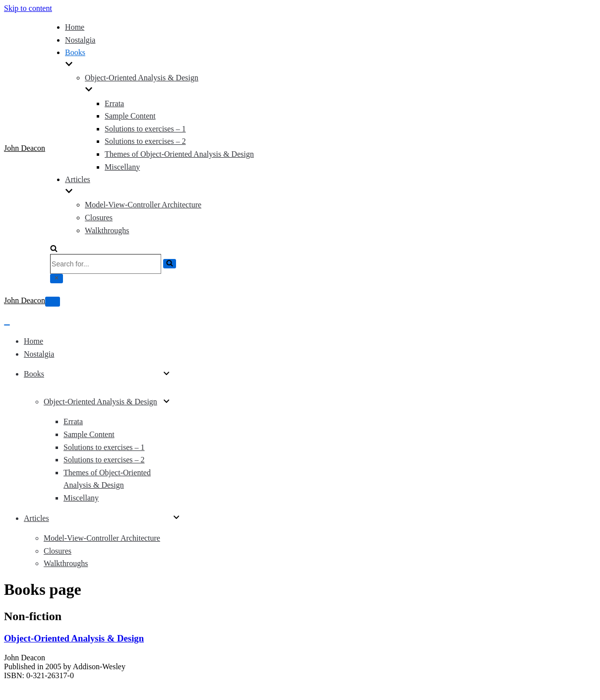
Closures (99, 218)
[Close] (57, 279)
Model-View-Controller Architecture (143, 205)
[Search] (54, 249)
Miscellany (122, 167)
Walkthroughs (107, 230)
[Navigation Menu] (53, 302)
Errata (114, 103)
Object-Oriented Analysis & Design (74, 638)
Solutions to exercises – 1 (145, 129)
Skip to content (28, 8)
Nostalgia (80, 40)
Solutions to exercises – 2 (145, 141)
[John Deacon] (25, 148)
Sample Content (130, 116)
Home (75, 27)
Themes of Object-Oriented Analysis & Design (179, 154)
